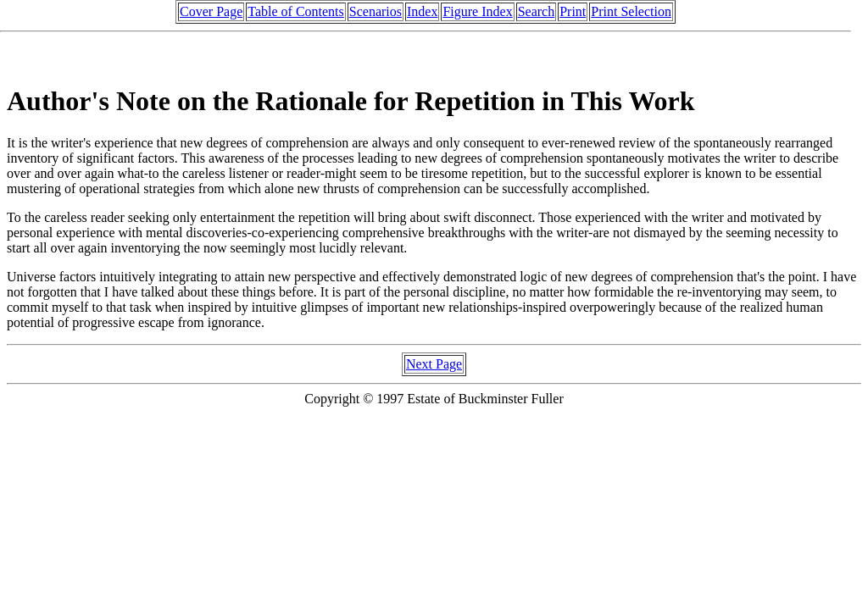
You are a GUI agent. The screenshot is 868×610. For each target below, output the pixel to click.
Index (422, 11)
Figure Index (477, 11)
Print (573, 11)
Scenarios (376, 11)
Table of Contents (296, 11)
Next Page (434, 364)
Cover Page (211, 11)
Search (537, 11)
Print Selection (631, 11)
